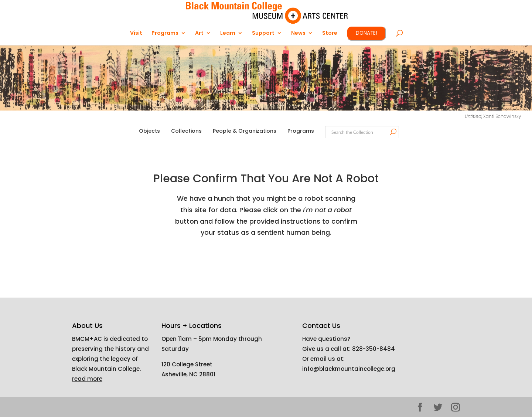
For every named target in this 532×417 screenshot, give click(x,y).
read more (87, 379)
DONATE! (366, 33)
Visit (136, 33)
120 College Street (187, 364)
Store (330, 33)
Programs (165, 33)
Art (199, 33)
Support (263, 33)
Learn (228, 33)
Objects (149, 131)
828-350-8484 (374, 349)
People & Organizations (245, 131)
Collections (186, 131)
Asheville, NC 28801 (188, 374)
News (298, 33)
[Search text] (362, 133)
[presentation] (274, 262)
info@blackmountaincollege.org (349, 369)
